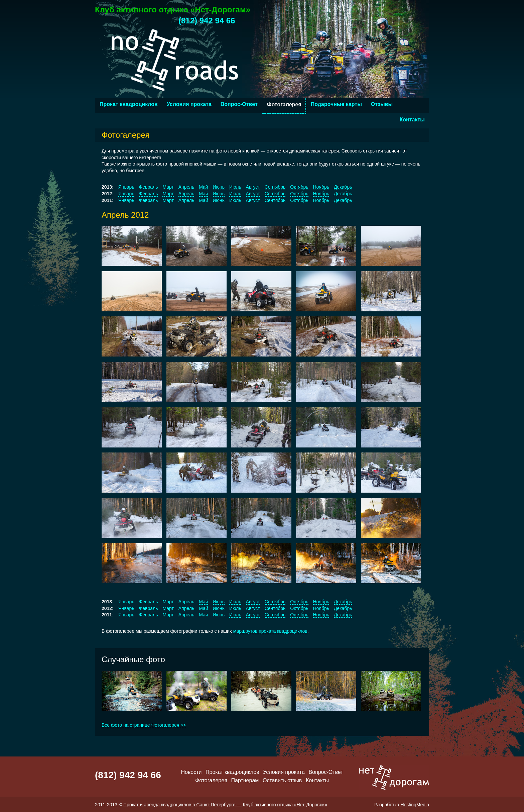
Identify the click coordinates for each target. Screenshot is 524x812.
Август (253, 187)
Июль (235, 187)
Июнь (219, 187)
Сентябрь (275, 187)
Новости (191, 772)
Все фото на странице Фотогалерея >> (144, 725)
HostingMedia (415, 805)
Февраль (149, 194)
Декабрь (343, 187)
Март (168, 194)
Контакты (412, 120)
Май (203, 187)
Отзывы (382, 104)
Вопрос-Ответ (239, 104)
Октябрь (299, 187)
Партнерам (245, 780)
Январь (126, 194)
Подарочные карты (336, 104)
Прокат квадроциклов (129, 104)
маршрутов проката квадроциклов (270, 631)
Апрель (186, 194)
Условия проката (189, 104)
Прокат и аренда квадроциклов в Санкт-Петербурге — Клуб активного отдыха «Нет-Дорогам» (225, 805)
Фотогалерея (284, 105)
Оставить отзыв (282, 780)
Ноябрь (321, 187)
